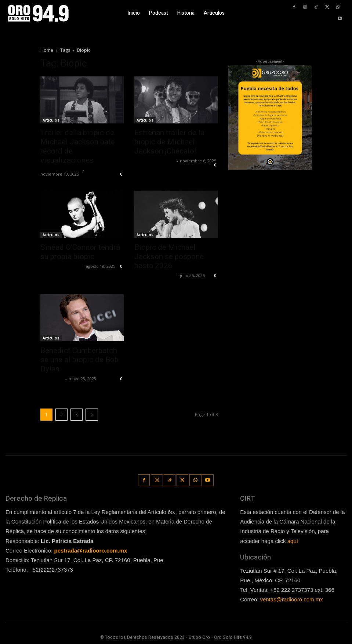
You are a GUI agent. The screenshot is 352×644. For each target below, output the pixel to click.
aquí (293, 540)
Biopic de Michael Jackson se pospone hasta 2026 (169, 256)
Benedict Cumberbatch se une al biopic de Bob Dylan (79, 360)
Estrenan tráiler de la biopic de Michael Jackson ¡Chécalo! (169, 142)
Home (47, 50)
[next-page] (92, 415)
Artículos (51, 120)
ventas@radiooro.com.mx (292, 599)
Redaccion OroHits (61, 170)
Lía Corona (52, 379)
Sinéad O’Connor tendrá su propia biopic (80, 252)
